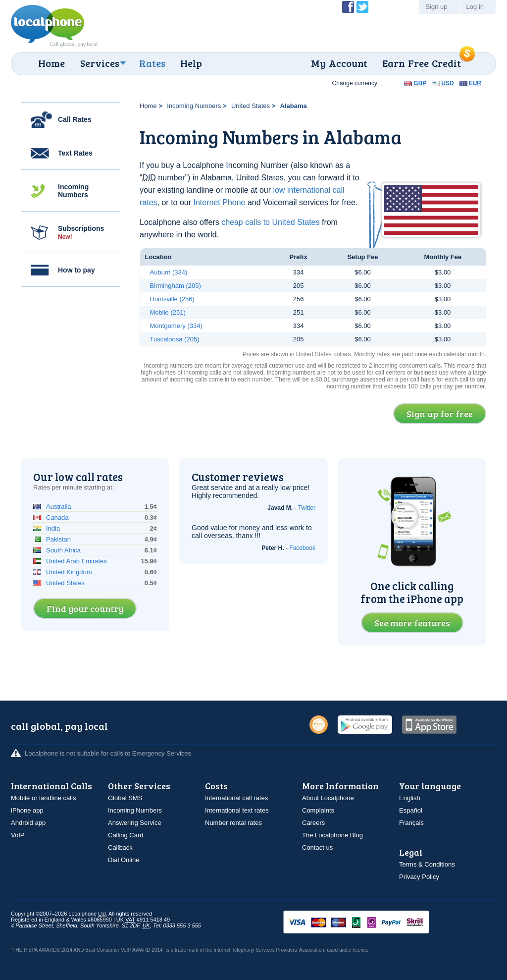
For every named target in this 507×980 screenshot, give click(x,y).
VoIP (18, 835)
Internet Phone (220, 202)
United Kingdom (69, 572)
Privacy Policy (419, 877)
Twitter (307, 508)
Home (51, 63)
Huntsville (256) (172, 299)
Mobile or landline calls (44, 798)
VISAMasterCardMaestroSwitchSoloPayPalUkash (370, 923)
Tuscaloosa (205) (175, 339)
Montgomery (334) (176, 326)
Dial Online (124, 860)
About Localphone (328, 798)
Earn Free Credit (422, 63)
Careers (313, 823)
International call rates (236, 798)
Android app (28, 823)
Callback (120, 847)
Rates (152, 63)
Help (191, 63)
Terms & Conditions (427, 864)
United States (251, 106)
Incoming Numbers (73, 191)
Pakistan (58, 539)
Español (411, 810)
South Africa (63, 550)
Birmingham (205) (176, 286)
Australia (59, 507)
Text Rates (75, 153)
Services (100, 63)
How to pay (76, 270)
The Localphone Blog (332, 835)
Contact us (317, 847)
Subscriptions (81, 232)
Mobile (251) (168, 312)
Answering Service (135, 823)
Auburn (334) (169, 272)
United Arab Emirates (76, 561)
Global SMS (125, 798)
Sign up (436, 7)
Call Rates (75, 119)
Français (411, 823)
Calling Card (126, 835)
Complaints (318, 810)
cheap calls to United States (270, 222)
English (410, 798)
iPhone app (27, 810)
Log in (475, 7)
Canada (57, 517)
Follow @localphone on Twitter (362, 7)
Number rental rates (233, 823)
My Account (339, 63)
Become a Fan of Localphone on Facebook (348, 7)
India (53, 528)
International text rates (237, 810)
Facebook (302, 548)
